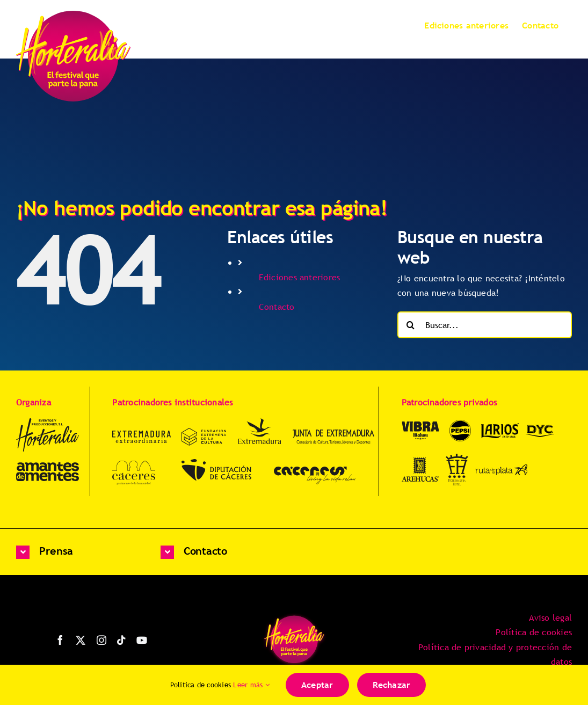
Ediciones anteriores (300, 277)
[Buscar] (411, 325)
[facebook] (60, 640)
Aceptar (317, 685)
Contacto (277, 307)
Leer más (251, 685)
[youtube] (142, 640)
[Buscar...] (485, 325)
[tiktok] (121, 640)
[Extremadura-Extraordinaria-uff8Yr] (141, 435)
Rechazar (392, 685)
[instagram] (101, 640)
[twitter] (81, 640)
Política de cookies (534, 632)
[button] (77, 552)
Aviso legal (550, 617)
